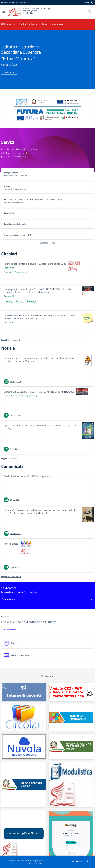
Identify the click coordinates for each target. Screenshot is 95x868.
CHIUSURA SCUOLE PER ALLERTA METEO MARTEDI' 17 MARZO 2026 (39, 392)
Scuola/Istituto (9, 599)
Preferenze (77, 861)
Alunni (8, 301)
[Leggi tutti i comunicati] (11, 577)
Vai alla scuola (9, 72)
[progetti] (47, 643)
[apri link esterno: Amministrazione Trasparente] (71, 746)
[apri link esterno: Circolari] (24, 718)
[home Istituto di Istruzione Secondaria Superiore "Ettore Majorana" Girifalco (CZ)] (31, 12)
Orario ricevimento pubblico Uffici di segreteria (27, 476)
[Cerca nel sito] (89, 12)
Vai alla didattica (10, 629)
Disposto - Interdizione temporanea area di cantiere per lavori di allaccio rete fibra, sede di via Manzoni (40, 359)
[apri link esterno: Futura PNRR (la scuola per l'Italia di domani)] (47, 115)
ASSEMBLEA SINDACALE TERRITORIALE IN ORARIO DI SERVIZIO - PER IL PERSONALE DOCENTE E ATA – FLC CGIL (41, 317)
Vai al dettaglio (57, 24)
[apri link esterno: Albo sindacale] (71, 718)
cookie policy (40, 863)
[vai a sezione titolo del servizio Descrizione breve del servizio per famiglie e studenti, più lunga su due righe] (47, 174)
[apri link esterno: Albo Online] (24, 785)
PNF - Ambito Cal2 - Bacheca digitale (24, 24)
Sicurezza (30, 301)
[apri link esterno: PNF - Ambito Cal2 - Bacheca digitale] (71, 692)
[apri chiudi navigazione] (4, 12)
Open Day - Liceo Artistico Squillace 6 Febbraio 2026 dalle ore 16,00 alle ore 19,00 (40, 427)
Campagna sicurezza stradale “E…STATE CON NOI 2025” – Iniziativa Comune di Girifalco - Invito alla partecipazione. (38, 291)
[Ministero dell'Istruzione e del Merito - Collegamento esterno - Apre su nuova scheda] (15, 2)
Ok (88, 861)
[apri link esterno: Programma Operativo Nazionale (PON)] (47, 102)
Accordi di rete (11, 544)
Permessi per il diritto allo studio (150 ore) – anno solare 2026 (35, 264)
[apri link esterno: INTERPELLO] (24, 692)
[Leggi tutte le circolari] (10, 340)
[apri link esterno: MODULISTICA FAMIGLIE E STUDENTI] (71, 785)
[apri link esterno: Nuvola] (24, 746)
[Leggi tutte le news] (9, 458)
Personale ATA (22, 273)
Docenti (8, 273)
